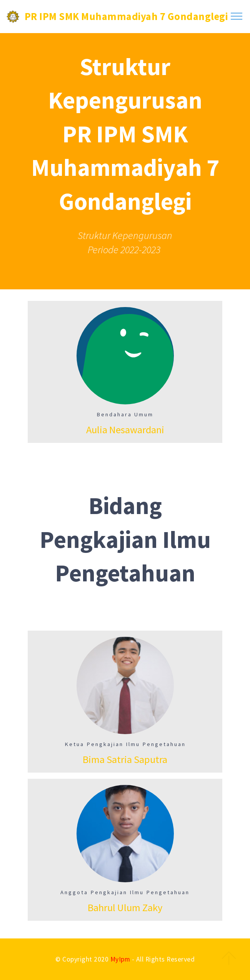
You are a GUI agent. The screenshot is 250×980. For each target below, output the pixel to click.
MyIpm (120, 959)
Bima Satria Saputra (125, 759)
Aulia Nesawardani (125, 430)
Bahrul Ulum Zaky (125, 907)
